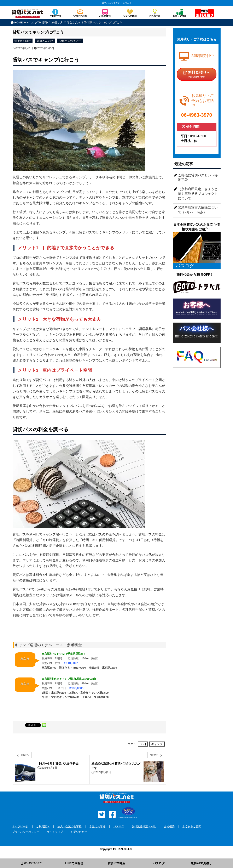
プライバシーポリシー (26, 832)
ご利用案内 (43, 826)
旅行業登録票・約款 (144, 826)
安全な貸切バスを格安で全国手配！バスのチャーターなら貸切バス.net (27, 15)
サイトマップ (55, 832)
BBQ (143, 744)
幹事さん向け (45, 41)
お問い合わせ (79, 832)
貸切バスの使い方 (70, 41)
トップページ (20, 826)
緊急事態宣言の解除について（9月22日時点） (198, 210)
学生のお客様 (97, 826)
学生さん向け (23, 41)
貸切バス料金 (80, 16)
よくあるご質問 (192, 826)
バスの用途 (155, 16)
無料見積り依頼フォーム (204, 13)
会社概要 (169, 826)
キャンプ (157, 744)
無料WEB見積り (201, 863)
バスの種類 (105, 16)
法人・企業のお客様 (69, 826)
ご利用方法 (55, 16)
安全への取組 (130, 16)
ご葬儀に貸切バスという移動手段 (198, 178)
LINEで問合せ (74, 863)
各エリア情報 (180, 16)
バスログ (119, 826)
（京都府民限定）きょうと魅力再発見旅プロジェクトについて (198, 194)
